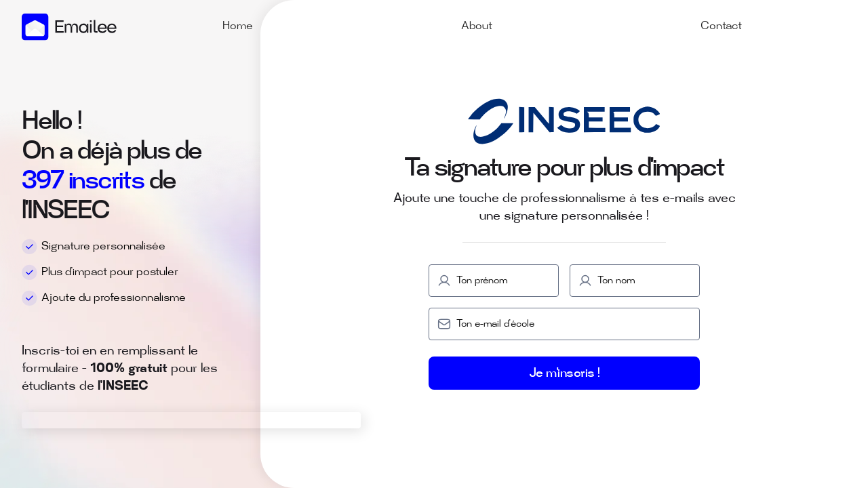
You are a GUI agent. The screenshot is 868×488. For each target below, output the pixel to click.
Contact (721, 27)
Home (238, 27)
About (477, 27)
